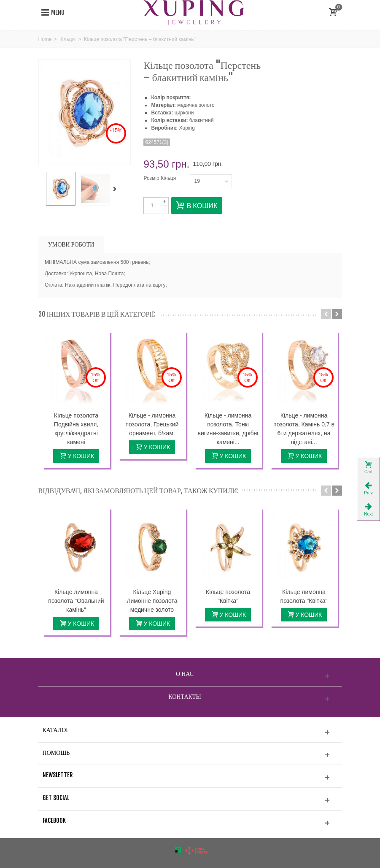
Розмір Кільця (160, 178)
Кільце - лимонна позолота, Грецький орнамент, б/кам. (152, 424)
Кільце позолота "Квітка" (228, 596)
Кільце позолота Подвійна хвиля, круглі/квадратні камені (76, 429)
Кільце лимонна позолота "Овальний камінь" (76, 601)
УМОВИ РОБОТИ (71, 244)
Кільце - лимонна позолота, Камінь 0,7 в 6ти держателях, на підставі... (304, 429)
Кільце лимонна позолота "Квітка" (304, 596)
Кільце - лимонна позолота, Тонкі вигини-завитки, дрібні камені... (228, 429)
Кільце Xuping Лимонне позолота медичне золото (152, 601)
